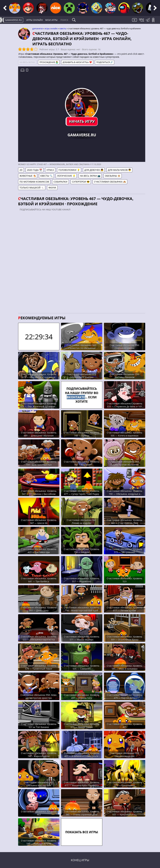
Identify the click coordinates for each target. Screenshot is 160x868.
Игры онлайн (35, 20)
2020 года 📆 (34, 170)
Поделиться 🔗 (105, 62)
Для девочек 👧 (94, 170)
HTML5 (50, 170)
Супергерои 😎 (81, 182)
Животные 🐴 (28, 176)
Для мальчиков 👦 (119, 170)
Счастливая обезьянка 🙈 (110, 182)
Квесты (63, 28)
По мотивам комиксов (34, 182)
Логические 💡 (66, 176)
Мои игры (51, 20)
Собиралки (60, 182)
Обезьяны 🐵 (113, 176)
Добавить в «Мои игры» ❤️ (77, 62)
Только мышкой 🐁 (32, 188)
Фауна (52, 188)
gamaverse (38, 28)
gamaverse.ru (13, 20)
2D (21, 170)
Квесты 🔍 (46, 176)
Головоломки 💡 (69, 170)
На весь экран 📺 (90, 176)
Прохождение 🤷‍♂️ (49, 62)
